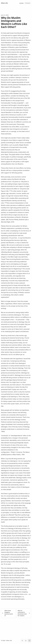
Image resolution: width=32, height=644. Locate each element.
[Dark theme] (26, 641)
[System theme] (29, 641)
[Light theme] (22, 641)
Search (28, 3)
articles (21, 3)
